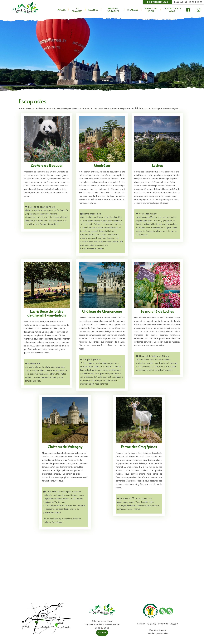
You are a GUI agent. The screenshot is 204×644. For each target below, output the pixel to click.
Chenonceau (85, 345)
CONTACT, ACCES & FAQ (172, 10)
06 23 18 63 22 (195, 2)
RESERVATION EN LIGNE (158, 2)
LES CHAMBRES (77, 10)
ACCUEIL (62, 10)
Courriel (102, 633)
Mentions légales (158, 630)
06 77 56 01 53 (181, 2)
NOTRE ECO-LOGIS (151, 10)
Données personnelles (158, 634)
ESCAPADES (133, 10)
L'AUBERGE (93, 10)
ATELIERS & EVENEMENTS (113, 10)
